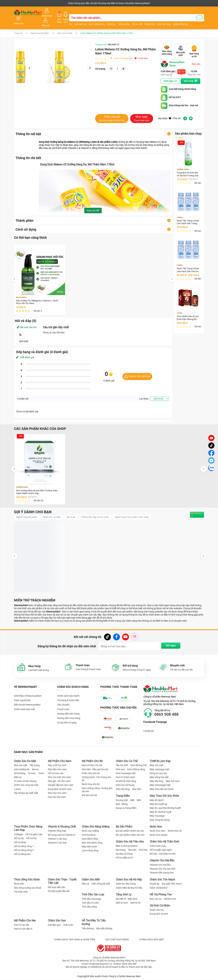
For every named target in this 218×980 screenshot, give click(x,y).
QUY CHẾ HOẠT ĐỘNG (117, 939)
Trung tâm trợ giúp (67, 717)
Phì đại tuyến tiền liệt (59, 891)
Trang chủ (19, 26)
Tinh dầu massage (91, 899)
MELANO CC (114, 37)
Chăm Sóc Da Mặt (69, 26)
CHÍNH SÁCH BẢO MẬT (152, 939)
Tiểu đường (88, 928)
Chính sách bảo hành (68, 690)
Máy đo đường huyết (161, 812)
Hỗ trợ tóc (32, 838)
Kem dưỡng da (22, 769)
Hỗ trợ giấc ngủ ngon (161, 850)
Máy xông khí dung (160, 820)
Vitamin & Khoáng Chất (62, 827)
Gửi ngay (168, 640)
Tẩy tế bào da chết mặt (26, 793)
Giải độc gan (54, 925)
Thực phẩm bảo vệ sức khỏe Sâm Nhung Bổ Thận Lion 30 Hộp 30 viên (188, 312)
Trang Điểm (123, 796)
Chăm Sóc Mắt (91, 880)
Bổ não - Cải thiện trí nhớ (163, 854)
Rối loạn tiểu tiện (57, 887)
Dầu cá (85, 884)
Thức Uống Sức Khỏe (27, 880)
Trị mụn (32, 773)
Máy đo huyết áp (158, 804)
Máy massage (157, 816)
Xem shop (191, 73)
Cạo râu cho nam (57, 797)
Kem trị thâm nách (126, 777)
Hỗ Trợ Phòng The (161, 894)
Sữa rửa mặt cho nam (59, 777)
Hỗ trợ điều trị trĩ (124, 858)
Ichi (67, 19)
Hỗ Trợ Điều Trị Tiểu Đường (94, 922)
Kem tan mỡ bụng (125, 785)
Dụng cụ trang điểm (126, 808)
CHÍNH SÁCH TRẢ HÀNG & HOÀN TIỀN (75, 939)
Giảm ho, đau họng (126, 884)
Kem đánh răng (90, 839)
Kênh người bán (21, 3)
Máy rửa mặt (157, 765)
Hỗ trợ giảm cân (34, 835)
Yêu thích (165, 111)
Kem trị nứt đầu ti (23, 929)
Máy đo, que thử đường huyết (165, 808)
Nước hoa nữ (175, 831)
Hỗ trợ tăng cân (22, 854)
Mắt (132, 800)
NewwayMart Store (173, 56)
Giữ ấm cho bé (89, 795)
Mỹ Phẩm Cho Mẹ (25, 921)
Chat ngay (169, 73)
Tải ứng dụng (58, 3)
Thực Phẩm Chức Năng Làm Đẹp (28, 828)
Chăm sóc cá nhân (55, 511)
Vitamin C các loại (57, 839)
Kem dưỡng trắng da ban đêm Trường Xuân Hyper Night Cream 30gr (39, 485)
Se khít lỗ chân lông (126, 781)
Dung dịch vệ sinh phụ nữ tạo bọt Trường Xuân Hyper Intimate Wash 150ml (188, 167)
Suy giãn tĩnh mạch (172, 884)
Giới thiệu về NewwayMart (28, 690)
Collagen (19, 835)
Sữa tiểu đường (104, 928)
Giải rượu (68, 925)
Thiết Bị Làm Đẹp (160, 761)
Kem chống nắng (93, 19)
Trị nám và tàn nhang (25, 781)
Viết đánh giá (25, 350)
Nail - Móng (122, 804)
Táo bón (132, 850)
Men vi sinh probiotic (127, 846)
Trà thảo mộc (21, 892)
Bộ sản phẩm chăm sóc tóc (130, 835)
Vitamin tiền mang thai (162, 873)
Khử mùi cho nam (57, 793)
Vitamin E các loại (57, 843)
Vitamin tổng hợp (57, 831)
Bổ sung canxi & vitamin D (61, 835)
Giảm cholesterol (159, 888)
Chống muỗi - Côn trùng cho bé (96, 779)
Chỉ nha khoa (89, 835)
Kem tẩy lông (123, 789)
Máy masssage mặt (160, 785)
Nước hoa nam (158, 831)
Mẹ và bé (76, 511)
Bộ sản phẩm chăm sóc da (130, 831)
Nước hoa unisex (159, 835)
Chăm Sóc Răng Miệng (96, 827)
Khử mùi (120, 769)
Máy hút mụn (173, 781)
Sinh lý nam (122, 903)
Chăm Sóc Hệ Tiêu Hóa (130, 842)
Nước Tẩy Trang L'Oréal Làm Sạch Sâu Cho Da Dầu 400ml (188, 264)
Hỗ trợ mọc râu (56, 773)
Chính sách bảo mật (25, 703)
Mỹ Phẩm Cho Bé (92, 761)
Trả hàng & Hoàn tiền (68, 694)
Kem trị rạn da (21, 925)
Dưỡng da (108, 19)
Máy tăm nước (89, 847)
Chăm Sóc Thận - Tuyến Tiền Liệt (62, 881)
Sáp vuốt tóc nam (57, 765)
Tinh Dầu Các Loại (93, 894)
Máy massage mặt (159, 769)
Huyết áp (154, 884)
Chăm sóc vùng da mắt (26, 785)
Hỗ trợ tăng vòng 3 (24, 850)
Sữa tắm (137, 789)
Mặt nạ (18, 777)
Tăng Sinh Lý (124, 894)
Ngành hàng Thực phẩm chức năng (140, 511)
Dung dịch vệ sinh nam (60, 789)
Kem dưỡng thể (138, 765)
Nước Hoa (156, 827)
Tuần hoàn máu (158, 846)
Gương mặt (122, 800)
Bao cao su (156, 899)
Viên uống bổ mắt (101, 884)
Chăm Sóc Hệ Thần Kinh (164, 842)
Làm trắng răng (90, 851)
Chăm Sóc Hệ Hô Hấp (129, 880)
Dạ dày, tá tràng (124, 854)
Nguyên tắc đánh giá (137, 369)
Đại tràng (121, 850)
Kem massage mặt (126, 773)
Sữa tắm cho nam (57, 769)
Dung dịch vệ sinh (159, 914)
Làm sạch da (77, 19)
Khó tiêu (143, 850)
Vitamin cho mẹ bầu (160, 865)
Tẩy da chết (134, 19)
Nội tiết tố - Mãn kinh (127, 899)
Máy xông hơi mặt (159, 777)
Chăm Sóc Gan (57, 921)
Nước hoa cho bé (91, 784)
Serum (35, 769)
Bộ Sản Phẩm (124, 827)
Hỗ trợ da (19, 838)
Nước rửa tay (157, 910)
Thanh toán (63, 703)
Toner (41, 773)
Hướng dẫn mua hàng (69, 712)
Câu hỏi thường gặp (123, 51)
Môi (139, 800)
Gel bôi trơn (170, 899)
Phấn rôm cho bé (91, 773)
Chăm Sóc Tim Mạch (162, 880)
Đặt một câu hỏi (27, 320)
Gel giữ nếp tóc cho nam (61, 785)
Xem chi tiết (93, 203)
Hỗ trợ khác (20, 842)
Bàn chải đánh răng (92, 843)
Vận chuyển (63, 699)
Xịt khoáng (20, 773)
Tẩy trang (35, 765)
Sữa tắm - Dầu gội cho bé (95, 769)
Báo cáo (196, 56)
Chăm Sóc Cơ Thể (127, 761)
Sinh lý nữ (135, 903)
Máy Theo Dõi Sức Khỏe (164, 796)
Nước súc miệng (90, 831)
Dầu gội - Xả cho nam (59, 781)
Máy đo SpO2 (157, 800)
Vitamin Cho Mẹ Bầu (162, 861)
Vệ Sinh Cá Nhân (160, 906)
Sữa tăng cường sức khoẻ (28, 888)
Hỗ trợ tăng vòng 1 (24, 846)
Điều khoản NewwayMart (27, 699)
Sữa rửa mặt (21, 765)
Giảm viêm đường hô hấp (129, 888)
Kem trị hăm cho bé (92, 765)
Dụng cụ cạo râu (158, 773)
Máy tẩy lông (157, 781)
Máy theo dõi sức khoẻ (162, 789)
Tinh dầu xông (89, 907)
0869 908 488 (169, 708)
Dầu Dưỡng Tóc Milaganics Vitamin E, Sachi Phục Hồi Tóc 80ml (39, 295)
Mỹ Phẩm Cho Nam (60, 761)
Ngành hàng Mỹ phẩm (42, 26)
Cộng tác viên (40, 3)
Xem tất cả (193, 508)
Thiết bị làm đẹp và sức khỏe (101, 511)
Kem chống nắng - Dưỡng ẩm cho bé (97, 790)
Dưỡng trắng (120, 19)
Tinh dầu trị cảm (90, 903)
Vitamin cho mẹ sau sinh (163, 869)
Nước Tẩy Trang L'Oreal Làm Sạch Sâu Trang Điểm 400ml (188, 215)
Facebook (149, 725)
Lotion (17, 789)
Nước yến (19, 884)
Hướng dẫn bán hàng (68, 708)
